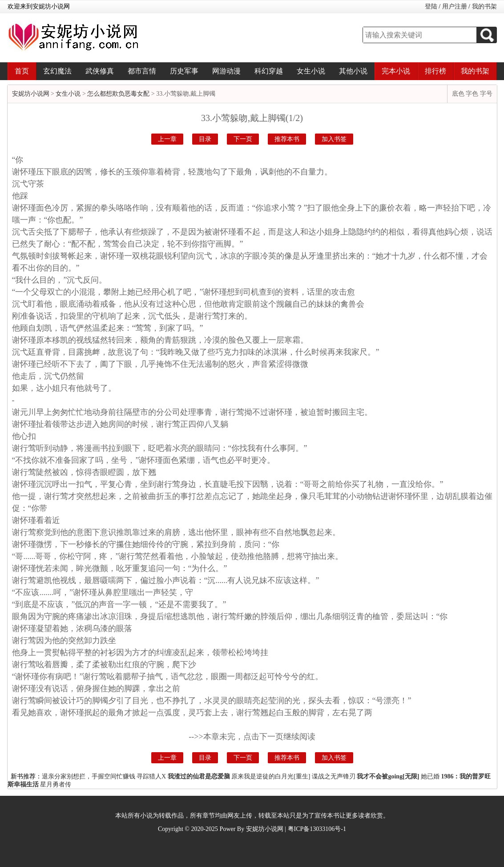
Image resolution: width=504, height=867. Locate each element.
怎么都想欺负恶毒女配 (118, 94)
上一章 (167, 139)
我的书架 (484, 6)
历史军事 (184, 71)
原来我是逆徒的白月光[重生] (271, 776)
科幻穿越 (269, 71)
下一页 (243, 139)
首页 (22, 71)
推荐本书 (287, 139)
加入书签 (334, 139)
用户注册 (455, 6)
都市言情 (142, 71)
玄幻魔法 (57, 71)
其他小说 (353, 71)
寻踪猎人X (151, 776)
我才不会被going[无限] (388, 776)
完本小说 (396, 71)
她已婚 (430, 776)
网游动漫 (226, 71)
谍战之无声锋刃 (334, 776)
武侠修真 (100, 71)
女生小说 (311, 71)
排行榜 (435, 71)
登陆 (431, 6)
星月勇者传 (56, 784)
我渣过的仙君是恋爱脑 (199, 776)
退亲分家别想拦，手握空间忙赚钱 (89, 776)
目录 (205, 139)
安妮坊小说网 (31, 94)
